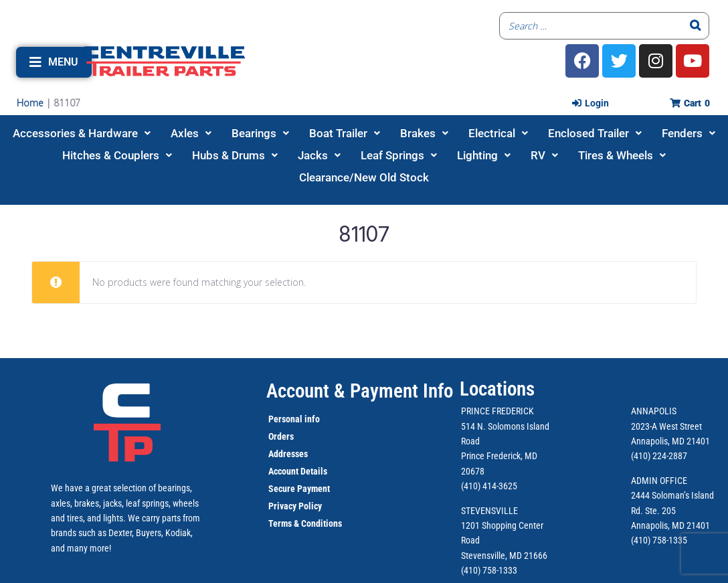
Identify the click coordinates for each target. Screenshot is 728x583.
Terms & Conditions (305, 523)
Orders (281, 436)
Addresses (288, 454)
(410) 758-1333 (489, 570)
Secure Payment (299, 489)
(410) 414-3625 (489, 486)
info (311, 419)
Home (30, 103)
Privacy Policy (295, 506)
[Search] (695, 26)
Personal (285, 419)
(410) (641, 540)
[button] (54, 62)
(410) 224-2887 (659, 456)
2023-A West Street (666, 426)
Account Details (298, 471)
